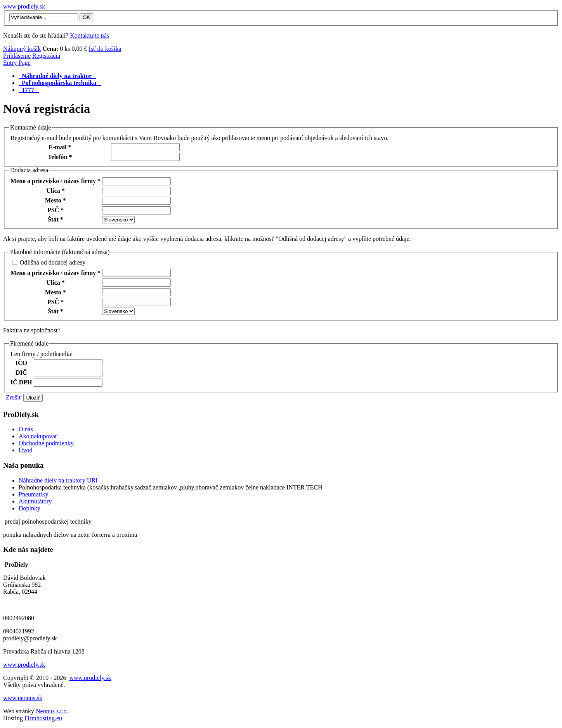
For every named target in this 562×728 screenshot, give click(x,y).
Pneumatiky (33, 494)
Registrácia (46, 56)
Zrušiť (14, 397)
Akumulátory (35, 501)
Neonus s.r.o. (52, 711)
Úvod (26, 450)
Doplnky (29, 508)
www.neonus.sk (23, 698)
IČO (21, 363)
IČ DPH (21, 382)
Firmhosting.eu (43, 718)
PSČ (56, 210)
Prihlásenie (17, 56)
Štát (56, 219)
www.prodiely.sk (24, 6)
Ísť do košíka (105, 49)
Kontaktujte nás (89, 35)
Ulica (56, 191)
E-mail (60, 147)
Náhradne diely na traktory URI (58, 480)
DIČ (21, 373)
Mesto (56, 200)
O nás (26, 429)
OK (86, 17)
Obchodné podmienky (46, 443)
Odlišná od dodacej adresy (53, 262)
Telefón (60, 157)
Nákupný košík (22, 49)
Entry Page (17, 63)
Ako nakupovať (38, 436)
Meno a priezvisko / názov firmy (56, 181)
